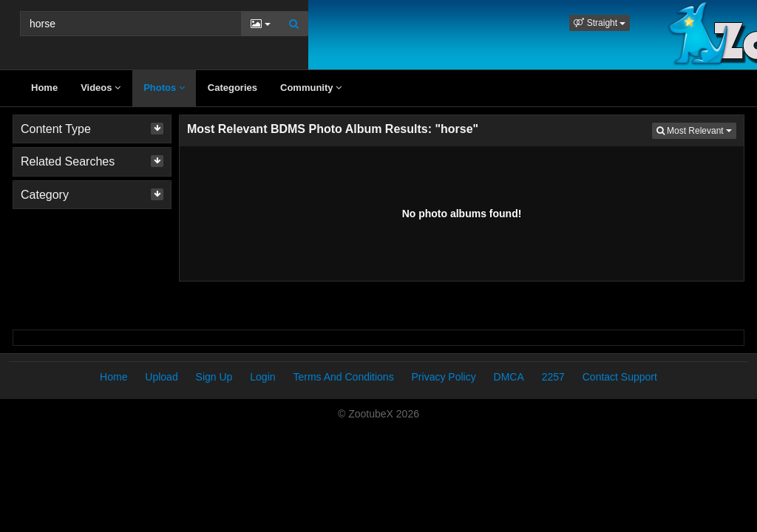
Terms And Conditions (343, 377)
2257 (553, 377)
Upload (161, 377)
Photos (164, 88)
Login (262, 377)
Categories (232, 88)
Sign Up (214, 377)
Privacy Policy (444, 377)
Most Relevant (696, 130)
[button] (600, 23)
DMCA (509, 377)
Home (44, 88)
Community (311, 88)
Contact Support (620, 377)
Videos (101, 88)
